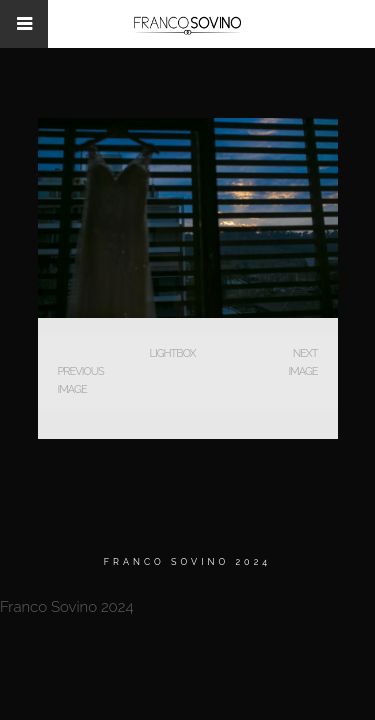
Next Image (302, 362)
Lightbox (172, 353)
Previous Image (81, 380)
